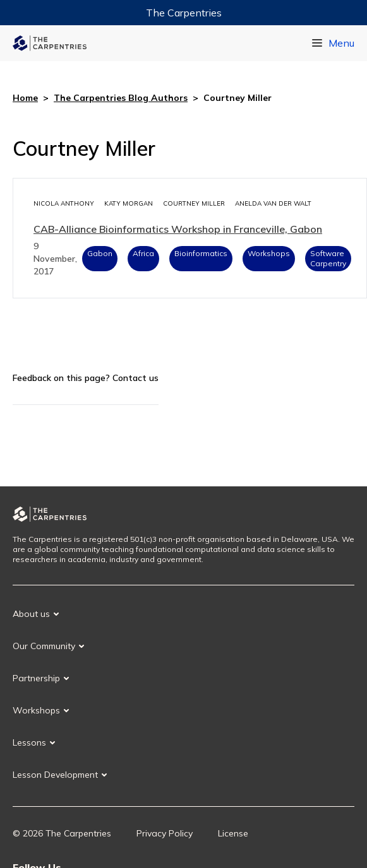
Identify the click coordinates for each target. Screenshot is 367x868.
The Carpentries (184, 13)
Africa (143, 253)
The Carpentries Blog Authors (121, 98)
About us (31, 614)
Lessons (29, 742)
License (233, 833)
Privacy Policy (165, 833)
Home (25, 98)
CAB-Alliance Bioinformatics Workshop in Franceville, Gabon (178, 229)
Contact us (135, 378)
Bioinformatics (201, 253)
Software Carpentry (328, 258)
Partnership (36, 678)
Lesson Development (55, 775)
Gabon (100, 253)
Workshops (269, 253)
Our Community (44, 646)
